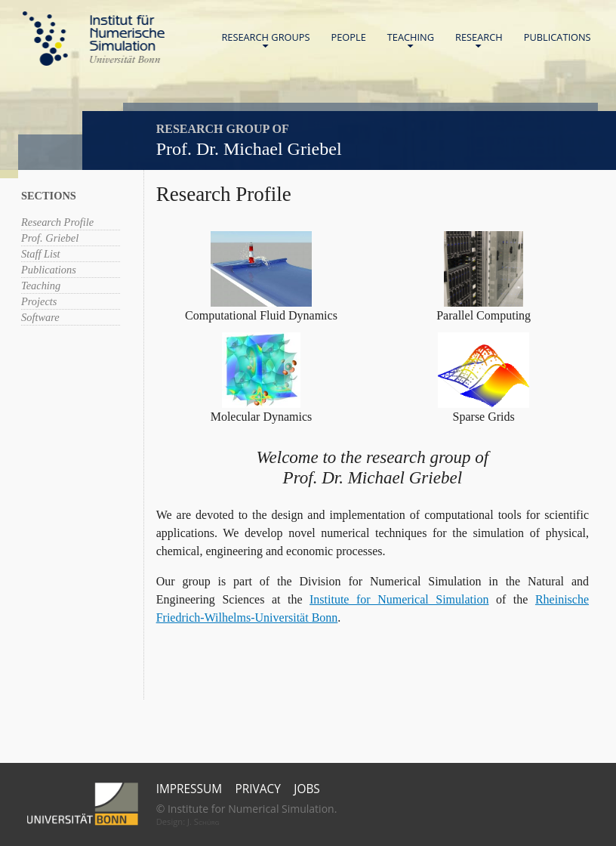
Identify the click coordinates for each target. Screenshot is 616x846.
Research (479, 40)
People (349, 37)
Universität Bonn (125, 59)
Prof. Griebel (50, 238)
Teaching (411, 40)
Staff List (41, 254)
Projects (39, 301)
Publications (557, 37)
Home (94, 39)
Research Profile (57, 222)
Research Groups (265, 40)
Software (40, 317)
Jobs (307, 789)
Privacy (258, 789)
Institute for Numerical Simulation (399, 599)
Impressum (189, 789)
